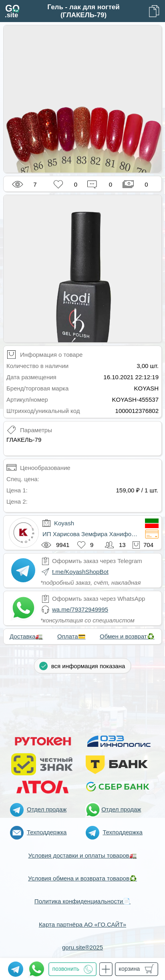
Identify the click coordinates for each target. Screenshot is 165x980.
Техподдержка (47, 832)
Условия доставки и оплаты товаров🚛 (82, 855)
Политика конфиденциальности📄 (82, 901)
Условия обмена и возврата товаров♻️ (82, 878)
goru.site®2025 (82, 947)
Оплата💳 (71, 636)
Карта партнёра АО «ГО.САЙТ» (82, 924)
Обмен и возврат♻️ (127, 636)
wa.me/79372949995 (80, 609)
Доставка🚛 (26, 636)
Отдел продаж (47, 809)
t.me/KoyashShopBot (80, 572)
